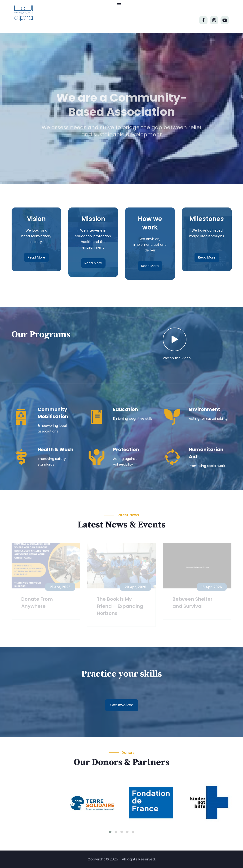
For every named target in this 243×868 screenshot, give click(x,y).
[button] (110, 832)
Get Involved (122, 705)
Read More (36, 257)
